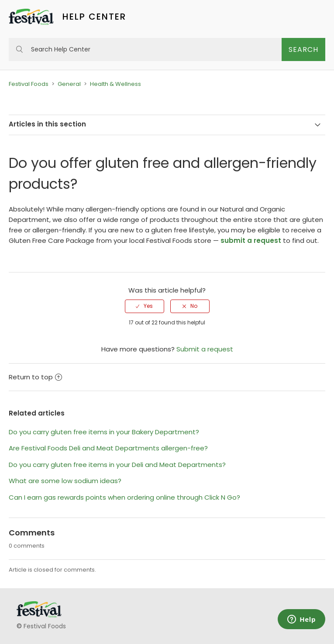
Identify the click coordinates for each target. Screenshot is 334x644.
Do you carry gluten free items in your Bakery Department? (104, 432)
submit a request (251, 240)
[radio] (145, 306)
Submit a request (205, 349)
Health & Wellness (115, 84)
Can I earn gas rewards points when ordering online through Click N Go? (124, 497)
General (69, 84)
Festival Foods (29, 84)
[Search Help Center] (145, 49)
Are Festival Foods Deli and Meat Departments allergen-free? (108, 448)
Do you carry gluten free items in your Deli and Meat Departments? (117, 465)
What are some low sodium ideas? (65, 481)
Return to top (35, 377)
